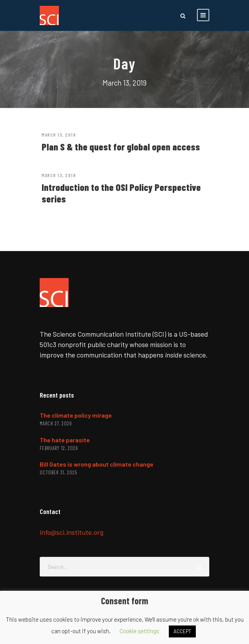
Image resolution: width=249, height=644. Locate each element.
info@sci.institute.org (72, 532)
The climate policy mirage (76, 415)
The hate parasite (65, 440)
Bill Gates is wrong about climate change (97, 464)
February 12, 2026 (59, 448)
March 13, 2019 (59, 135)
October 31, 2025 (58, 472)
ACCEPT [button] (182, 631)
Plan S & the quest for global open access (121, 147)
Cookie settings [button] (139, 631)
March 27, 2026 (56, 423)
